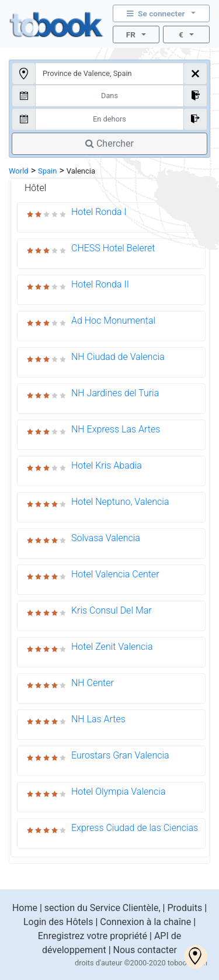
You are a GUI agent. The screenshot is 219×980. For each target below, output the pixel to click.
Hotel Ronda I (99, 212)
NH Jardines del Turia (115, 393)
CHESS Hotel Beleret (113, 248)
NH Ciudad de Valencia (118, 357)
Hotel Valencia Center (115, 574)
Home (25, 908)
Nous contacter (145, 950)
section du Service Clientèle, (102, 908)
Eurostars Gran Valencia (120, 755)
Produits (185, 908)
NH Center (93, 683)
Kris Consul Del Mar (112, 610)
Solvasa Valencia (106, 538)
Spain (47, 171)
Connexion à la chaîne (145, 922)
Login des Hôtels (58, 922)
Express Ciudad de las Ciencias (135, 828)
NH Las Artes (98, 719)
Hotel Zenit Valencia (112, 647)
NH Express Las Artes (116, 429)
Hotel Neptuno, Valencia (120, 502)
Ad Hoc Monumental (113, 321)
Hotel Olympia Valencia (119, 792)
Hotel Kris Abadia (107, 465)
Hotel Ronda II (100, 284)
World (19, 171)
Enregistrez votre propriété (93, 936)
